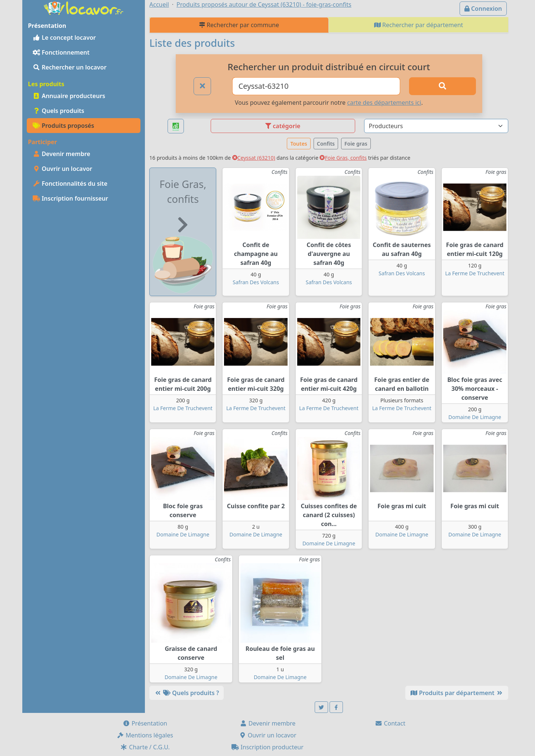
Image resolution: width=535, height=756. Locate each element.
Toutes (299, 144)
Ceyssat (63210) (254, 158)
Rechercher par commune (239, 25)
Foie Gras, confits (343, 158)
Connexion (483, 9)
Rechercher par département (419, 25)
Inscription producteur (267, 747)
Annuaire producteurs (69, 96)
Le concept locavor (64, 38)
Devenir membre (61, 154)
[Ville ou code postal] (316, 86)
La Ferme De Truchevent (475, 273)
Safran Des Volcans (256, 282)
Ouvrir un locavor (62, 169)
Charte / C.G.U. (145, 747)
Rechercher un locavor (70, 67)
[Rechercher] (442, 86)
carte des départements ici (384, 103)
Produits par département (457, 693)
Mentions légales (145, 735)
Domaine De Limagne (475, 417)
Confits (326, 144)
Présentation (145, 723)
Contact (390, 723)
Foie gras (356, 144)
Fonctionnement (61, 52)
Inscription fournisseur (70, 198)
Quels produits (59, 111)
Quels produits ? (187, 693)
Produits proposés (63, 126)
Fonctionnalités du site (70, 184)
